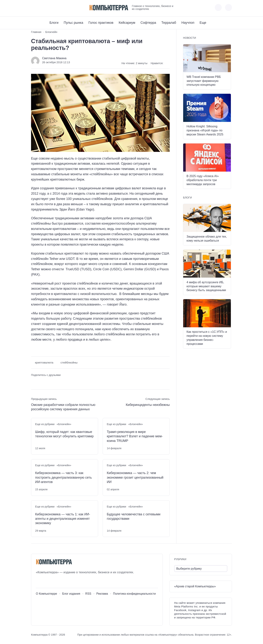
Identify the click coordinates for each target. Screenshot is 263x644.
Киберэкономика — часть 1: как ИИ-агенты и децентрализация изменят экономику (63, 519)
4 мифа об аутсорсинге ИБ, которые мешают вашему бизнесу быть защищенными (206, 286)
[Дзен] (54, 8)
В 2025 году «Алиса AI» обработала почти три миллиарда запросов (203, 180)
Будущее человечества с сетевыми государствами (134, 516)
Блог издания (71, 594)
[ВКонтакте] (34, 8)
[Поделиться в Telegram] (41, 382)
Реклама (102, 594)
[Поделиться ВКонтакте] (34, 382)
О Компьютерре (46, 594)
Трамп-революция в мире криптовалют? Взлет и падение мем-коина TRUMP (135, 436)
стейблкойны (69, 362)
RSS (88, 594)
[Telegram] (47, 8)
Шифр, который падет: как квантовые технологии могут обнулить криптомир (64, 434)
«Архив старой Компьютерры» (195, 586)
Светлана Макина (54, 58)
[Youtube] (40, 8)
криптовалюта (44, 362)
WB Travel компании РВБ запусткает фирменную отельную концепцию (204, 81)
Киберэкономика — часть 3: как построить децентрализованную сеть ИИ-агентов (64, 477)
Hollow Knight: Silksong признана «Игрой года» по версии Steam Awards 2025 (205, 130)
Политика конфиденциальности (134, 594)
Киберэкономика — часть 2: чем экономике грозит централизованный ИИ (135, 477)
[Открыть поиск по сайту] (228, 7)
